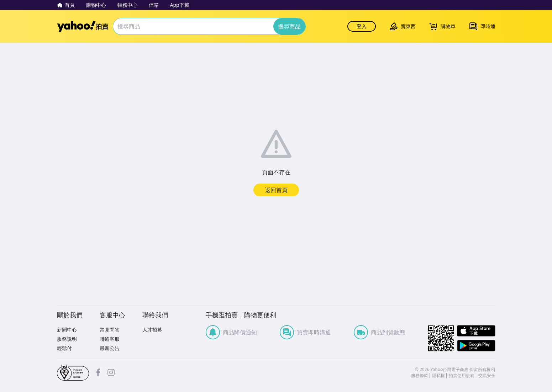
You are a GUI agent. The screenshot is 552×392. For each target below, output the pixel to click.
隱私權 (438, 376)
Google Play (476, 346)
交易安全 (487, 376)
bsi (73, 373)
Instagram (111, 372)
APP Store (476, 331)
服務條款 (420, 376)
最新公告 (110, 348)
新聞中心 (67, 330)
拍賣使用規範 (462, 376)
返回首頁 (276, 190)
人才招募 (152, 330)
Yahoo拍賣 (83, 26)
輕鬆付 (64, 348)
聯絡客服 (110, 339)
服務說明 (67, 339)
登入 (362, 26)
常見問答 (110, 330)
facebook (98, 372)
